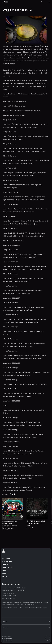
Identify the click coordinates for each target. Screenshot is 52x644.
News (4, 571)
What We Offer (8, 568)
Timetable (6, 559)
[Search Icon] (41, 2)
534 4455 (8, 636)
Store (4, 573)
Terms (4, 576)
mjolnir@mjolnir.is (7, 639)
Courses (5, 565)
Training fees (7, 562)
